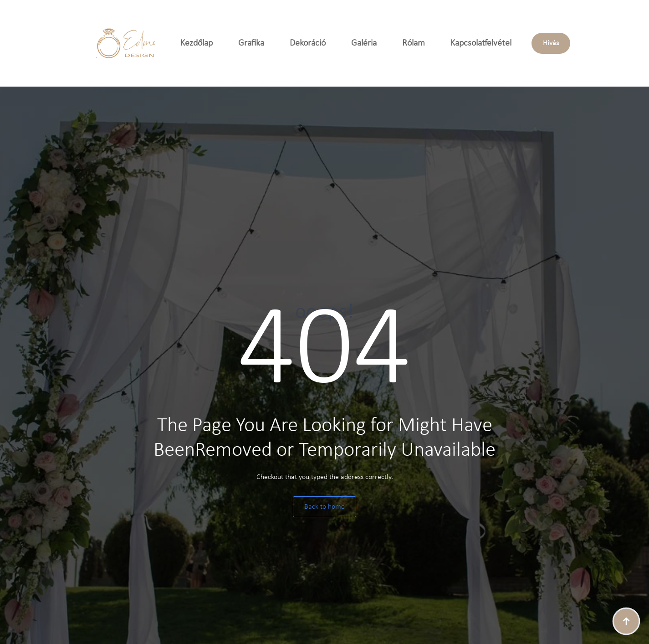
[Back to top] (626, 621)
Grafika (251, 43)
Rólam (414, 43)
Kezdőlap (197, 43)
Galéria (364, 43)
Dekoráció (308, 43)
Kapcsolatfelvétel (481, 43)
